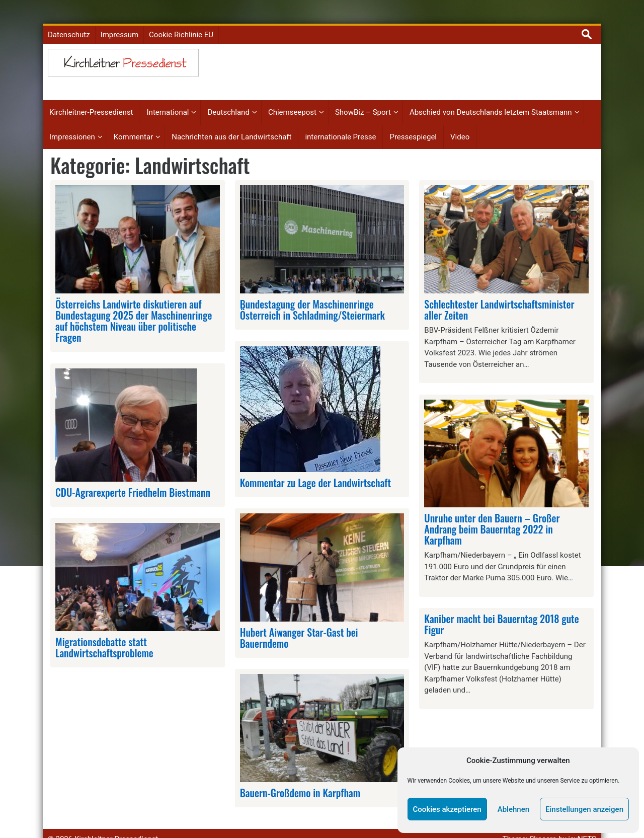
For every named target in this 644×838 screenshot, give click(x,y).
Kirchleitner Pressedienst (116, 820)
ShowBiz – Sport (363, 94)
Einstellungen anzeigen (584, 809)
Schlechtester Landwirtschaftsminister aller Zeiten (499, 291)
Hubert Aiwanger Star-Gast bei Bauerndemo (299, 619)
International (168, 94)
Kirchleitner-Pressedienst (91, 94)
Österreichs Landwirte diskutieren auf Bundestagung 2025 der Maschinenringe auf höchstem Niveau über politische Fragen (134, 302)
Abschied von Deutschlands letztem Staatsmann (491, 94)
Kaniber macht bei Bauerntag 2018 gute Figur (501, 606)
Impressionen (72, 118)
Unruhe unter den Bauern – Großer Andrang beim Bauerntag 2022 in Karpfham (492, 511)
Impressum (119, 16)
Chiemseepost (292, 94)
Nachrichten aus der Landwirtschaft (231, 118)
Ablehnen (513, 809)
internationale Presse (340, 118)
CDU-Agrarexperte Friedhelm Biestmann (133, 474)
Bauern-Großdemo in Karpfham (300, 775)
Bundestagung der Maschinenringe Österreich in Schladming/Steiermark (312, 291)
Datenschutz (69, 16)
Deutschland (228, 94)
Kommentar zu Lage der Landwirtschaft (315, 464)
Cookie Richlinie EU (181, 16)
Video (460, 118)
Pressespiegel (413, 118)
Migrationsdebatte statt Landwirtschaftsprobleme (104, 629)
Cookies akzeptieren (447, 809)
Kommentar (133, 118)
